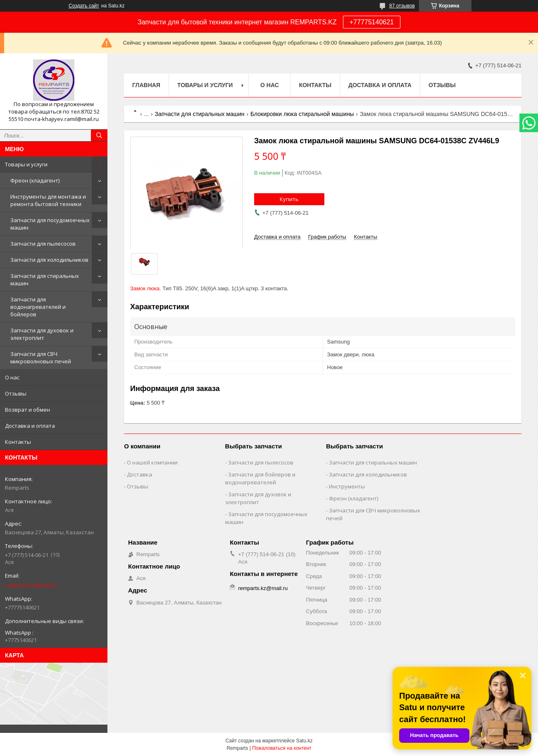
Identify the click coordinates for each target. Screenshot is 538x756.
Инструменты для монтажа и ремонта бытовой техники (48, 200)
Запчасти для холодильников (49, 260)
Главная (146, 85)
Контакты (18, 442)
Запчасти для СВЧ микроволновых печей (41, 358)
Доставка (139, 474)
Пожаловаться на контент (282, 748)
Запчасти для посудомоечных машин (50, 224)
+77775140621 (372, 22)
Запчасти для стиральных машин (45, 280)
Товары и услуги (26, 164)
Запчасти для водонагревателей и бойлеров (38, 307)
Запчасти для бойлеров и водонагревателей (260, 478)
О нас (12, 377)
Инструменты (347, 486)
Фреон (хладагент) (35, 180)
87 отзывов (402, 6)
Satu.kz (304, 741)
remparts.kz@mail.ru (31, 585)
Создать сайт (84, 6)
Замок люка (145, 288)
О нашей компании (152, 462)
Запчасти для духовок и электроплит (42, 334)
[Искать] (99, 135)
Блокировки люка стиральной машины (302, 114)
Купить (289, 199)
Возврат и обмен (27, 410)
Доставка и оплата (30, 426)
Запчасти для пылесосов (43, 244)
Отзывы (16, 393)
